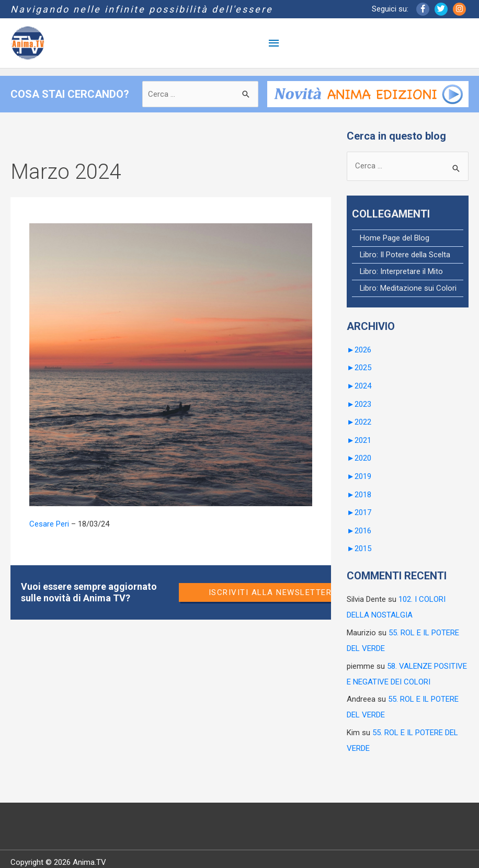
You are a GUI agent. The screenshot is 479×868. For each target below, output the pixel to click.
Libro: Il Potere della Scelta (405, 255)
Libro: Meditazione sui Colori (408, 287)
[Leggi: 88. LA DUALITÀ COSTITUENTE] (171, 364)
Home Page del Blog (395, 238)
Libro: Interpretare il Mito (402, 271)
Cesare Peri (49, 524)
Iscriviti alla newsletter (270, 592)
